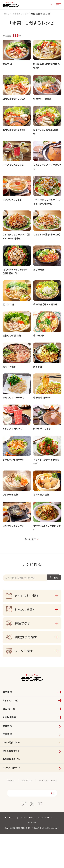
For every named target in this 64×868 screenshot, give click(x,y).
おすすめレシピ (11, 722)
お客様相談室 (11, 742)
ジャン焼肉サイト (12, 771)
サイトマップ (45, 857)
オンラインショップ (50, 814)
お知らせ (9, 814)
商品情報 (8, 712)
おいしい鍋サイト (13, 800)
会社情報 (8, 751)
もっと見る (30, 559)
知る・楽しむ (10, 732)
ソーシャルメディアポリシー (24, 857)
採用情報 (8, 761)
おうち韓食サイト (12, 781)
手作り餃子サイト (13, 790)
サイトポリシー (21, 852)
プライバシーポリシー (41, 852)
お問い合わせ (26, 814)
